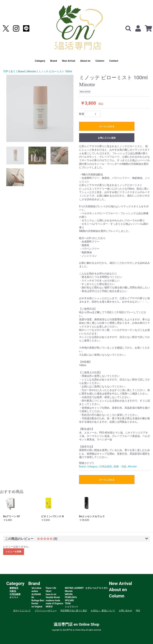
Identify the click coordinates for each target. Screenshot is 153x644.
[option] (40, 108)
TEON (68, 603)
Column (100, 61)
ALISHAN (36, 594)
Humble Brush (53, 597)
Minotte (31, 71)
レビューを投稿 (14, 552)
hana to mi (51, 594)
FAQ (138, 611)
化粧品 (13, 591)
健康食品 (14, 588)
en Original (37, 607)
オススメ (14, 597)
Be (33, 597)
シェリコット (72, 607)
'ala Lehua (36, 588)
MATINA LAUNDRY (74, 588)
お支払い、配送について (103, 611)
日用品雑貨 (105, 467)
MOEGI (49, 607)
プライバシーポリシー (46, 611)
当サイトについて (22, 611)
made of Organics (55, 603)
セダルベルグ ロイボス (97, 588)
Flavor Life (51, 588)
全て (13, 71)
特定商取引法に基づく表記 (74, 611)
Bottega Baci (38, 600)
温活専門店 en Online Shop (76, 624)
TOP (6, 71)
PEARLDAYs (71, 597)
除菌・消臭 (120, 467)
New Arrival (69, 61)
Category (40, 61)
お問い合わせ (126, 611)
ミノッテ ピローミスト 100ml (55, 71)
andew (35, 591)
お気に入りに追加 (107, 138)
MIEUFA (69, 594)
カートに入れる (107, 126)
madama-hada (53, 600)
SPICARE (69, 600)
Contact (114, 61)
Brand (54, 61)
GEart (49, 591)
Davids (35, 603)
